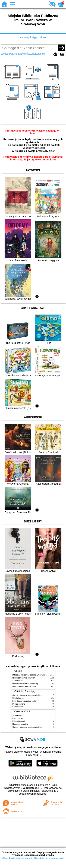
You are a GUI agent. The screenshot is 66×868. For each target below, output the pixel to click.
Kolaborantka (18, 707)
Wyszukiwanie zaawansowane (18, 54)
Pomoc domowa (19, 704)
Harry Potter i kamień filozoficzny (25, 684)
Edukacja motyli (19, 721)
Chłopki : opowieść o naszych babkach (28, 695)
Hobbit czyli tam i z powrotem (24, 678)
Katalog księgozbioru (33, 37)
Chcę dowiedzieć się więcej (17, 858)
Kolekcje (40, 54)
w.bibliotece (32, 788)
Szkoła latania (18, 681)
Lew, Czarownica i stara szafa (24, 686)
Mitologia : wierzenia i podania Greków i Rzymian (32, 675)
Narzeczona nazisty (20, 724)
